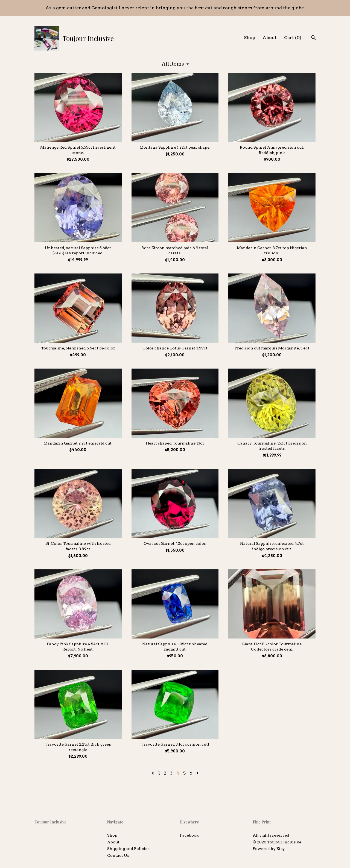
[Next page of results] (197, 773)
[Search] (313, 38)
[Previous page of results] (153, 773)
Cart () (293, 38)
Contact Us (118, 855)
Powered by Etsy (269, 849)
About (270, 38)
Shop (250, 38)
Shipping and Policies (128, 849)
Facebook (189, 835)
